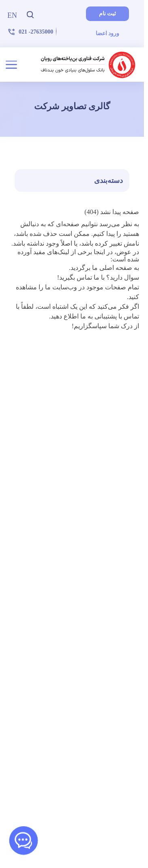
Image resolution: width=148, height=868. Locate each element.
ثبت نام (108, 14)
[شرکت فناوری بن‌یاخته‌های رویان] (88, 65)
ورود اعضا (108, 33)
